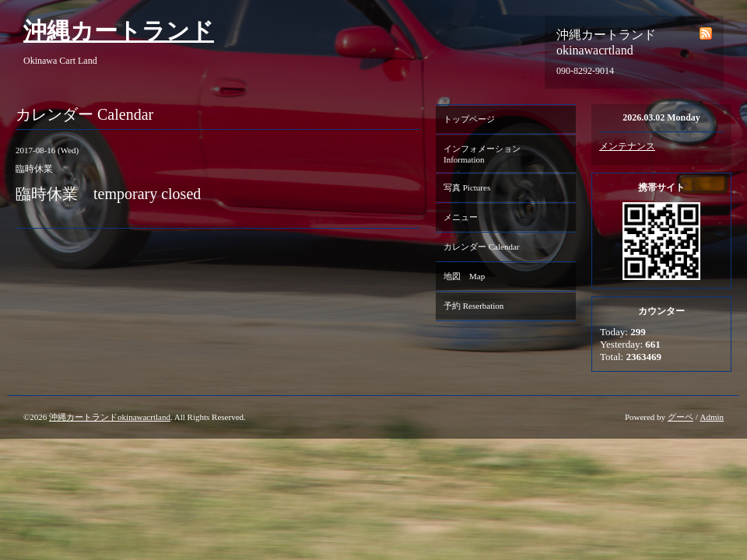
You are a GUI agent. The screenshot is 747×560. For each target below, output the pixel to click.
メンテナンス (627, 146)
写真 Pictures (467, 187)
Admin (712, 417)
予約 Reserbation (473, 306)
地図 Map (464, 276)
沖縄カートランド (119, 31)
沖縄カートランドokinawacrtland (110, 417)
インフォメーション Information (486, 154)
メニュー (461, 217)
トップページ (469, 119)
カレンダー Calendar (481, 247)
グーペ (680, 417)
